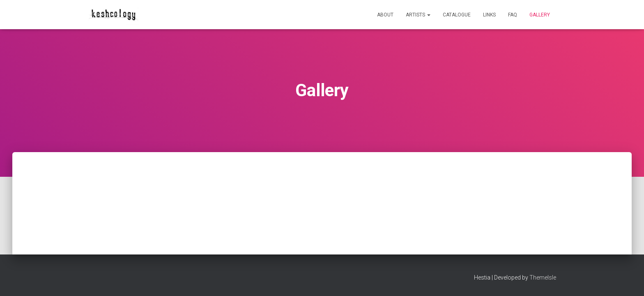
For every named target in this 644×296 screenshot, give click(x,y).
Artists (418, 15)
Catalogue (457, 15)
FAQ (513, 15)
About (385, 15)
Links (489, 15)
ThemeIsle (543, 277)
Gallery (540, 15)
